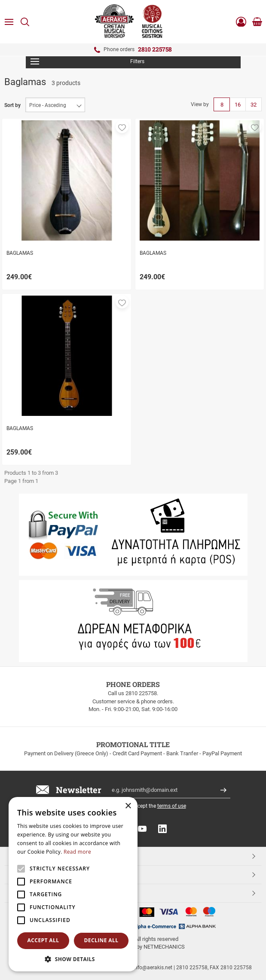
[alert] (73, 884)
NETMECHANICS (164, 947)
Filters (88, 61)
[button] (122, 127)
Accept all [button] (43, 940)
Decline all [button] (101, 940)
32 (254, 105)
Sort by (12, 105)
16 (238, 105)
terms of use (172, 806)
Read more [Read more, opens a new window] (77, 852)
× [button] (128, 806)
